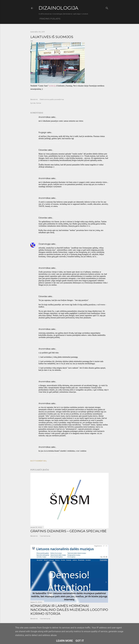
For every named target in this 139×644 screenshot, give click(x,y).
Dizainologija (45, 244)
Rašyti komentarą (38, 461)
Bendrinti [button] (34, 99)
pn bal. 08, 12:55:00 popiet (49, 210)
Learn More (65, 641)
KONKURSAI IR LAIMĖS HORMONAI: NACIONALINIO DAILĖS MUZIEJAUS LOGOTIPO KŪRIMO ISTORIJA (69, 610)
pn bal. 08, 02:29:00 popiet (49, 236)
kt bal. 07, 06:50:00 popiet (49, 190)
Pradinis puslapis (50, 19)
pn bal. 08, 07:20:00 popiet (50, 260)
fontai (39, 103)
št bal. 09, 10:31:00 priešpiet (49, 321)
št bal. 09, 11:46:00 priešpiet (49, 374)
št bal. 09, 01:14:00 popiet (49, 455)
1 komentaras (45, 536)
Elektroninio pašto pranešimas (52, 99)
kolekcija (52, 86)
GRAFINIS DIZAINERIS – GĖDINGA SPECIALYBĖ (68, 531)
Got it (80, 641)
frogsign (42, 132)
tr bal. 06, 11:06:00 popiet (49, 125)
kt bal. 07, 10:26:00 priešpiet (50, 142)
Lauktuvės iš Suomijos (52, 37)
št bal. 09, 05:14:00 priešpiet (50, 289)
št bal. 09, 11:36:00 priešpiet (49, 341)
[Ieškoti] (107, 8)
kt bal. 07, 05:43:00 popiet (49, 171)
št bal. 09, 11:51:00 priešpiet (49, 396)
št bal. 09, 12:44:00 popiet (49, 439)
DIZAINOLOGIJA (58, 8)
